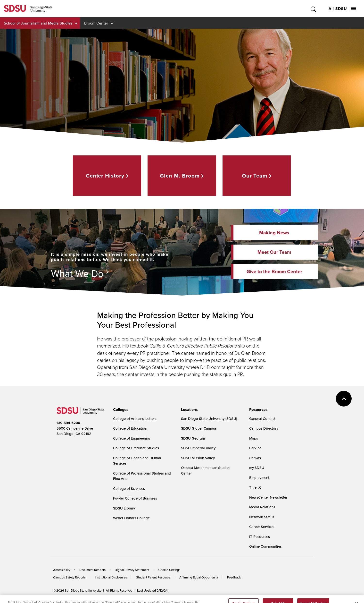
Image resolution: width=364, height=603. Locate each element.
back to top (344, 399)
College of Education (130, 428)
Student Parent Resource (153, 577)
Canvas (255, 458)
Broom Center (96, 23)
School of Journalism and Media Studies (38, 23)
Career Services (262, 527)
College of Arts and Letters (135, 419)
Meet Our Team (274, 252)
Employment (259, 478)
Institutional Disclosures (111, 577)
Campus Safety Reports (69, 577)
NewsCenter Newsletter (268, 497)
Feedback (234, 577)
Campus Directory (264, 428)
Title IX (255, 487)
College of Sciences (129, 488)
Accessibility (62, 570)
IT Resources (260, 537)
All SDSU (342, 9)
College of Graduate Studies (136, 448)
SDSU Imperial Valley (198, 448)
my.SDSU (257, 468)
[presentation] (120, 410)
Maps (254, 438)
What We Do (77, 273)
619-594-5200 (68, 423)
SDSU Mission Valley (198, 458)
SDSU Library (124, 508)
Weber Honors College (131, 518)
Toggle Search (314, 9)
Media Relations (262, 507)
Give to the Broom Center (274, 272)
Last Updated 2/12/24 (152, 590)
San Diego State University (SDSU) (209, 419)
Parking (255, 448)
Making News (274, 233)
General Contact (262, 419)
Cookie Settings (170, 570)
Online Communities (265, 546)
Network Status (262, 517)
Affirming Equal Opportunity (199, 577)
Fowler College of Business (135, 498)
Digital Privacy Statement (132, 570)
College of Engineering (132, 438)
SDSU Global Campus (199, 428)
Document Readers (92, 570)
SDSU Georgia (193, 438)
